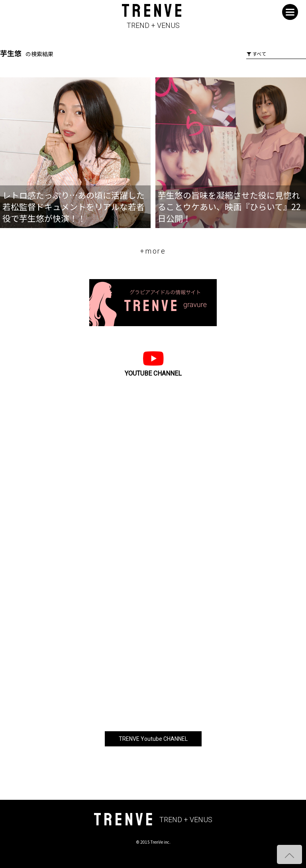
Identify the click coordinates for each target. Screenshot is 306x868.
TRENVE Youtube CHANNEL (153, 739)
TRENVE (153, 17)
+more (153, 251)
